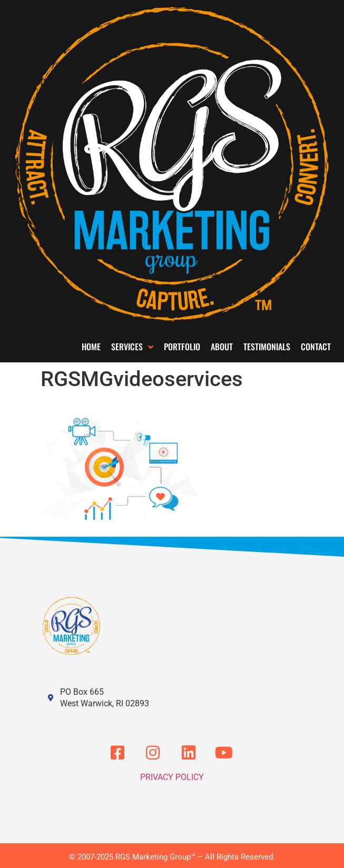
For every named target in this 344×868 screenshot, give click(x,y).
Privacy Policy (172, 777)
